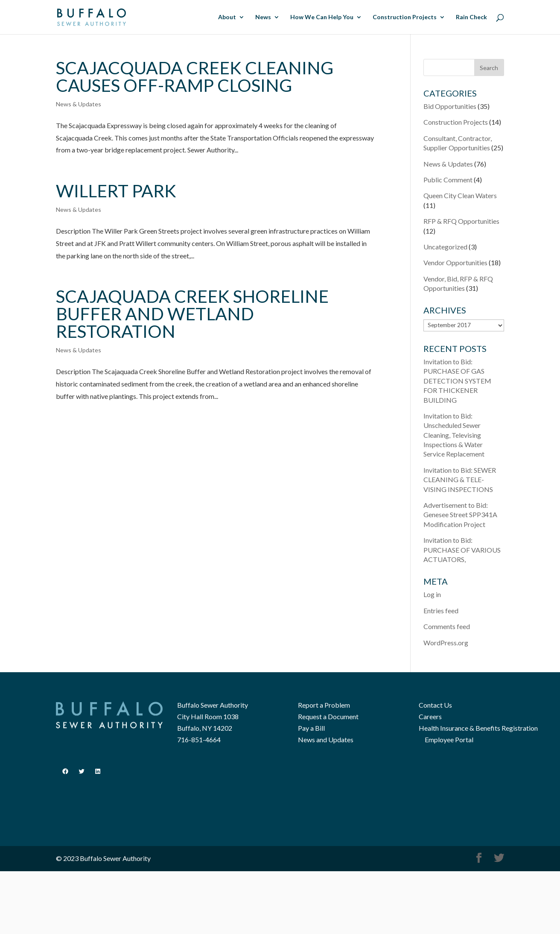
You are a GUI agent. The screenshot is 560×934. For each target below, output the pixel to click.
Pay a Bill (311, 728)
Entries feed (441, 610)
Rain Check (471, 17)
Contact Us (435, 705)
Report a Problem (324, 705)
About (227, 17)
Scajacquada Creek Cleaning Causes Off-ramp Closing (195, 76)
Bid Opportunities (450, 106)
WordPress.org (446, 643)
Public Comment (448, 180)
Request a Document (328, 716)
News (263, 17)
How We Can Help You (322, 17)
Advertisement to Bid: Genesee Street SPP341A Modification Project (460, 515)
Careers (430, 716)
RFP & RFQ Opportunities (461, 221)
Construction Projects (405, 17)
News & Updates (79, 104)
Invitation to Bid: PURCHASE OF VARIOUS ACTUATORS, (462, 550)
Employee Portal (449, 739)
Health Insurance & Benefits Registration (478, 728)
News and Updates (326, 739)
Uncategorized (445, 247)
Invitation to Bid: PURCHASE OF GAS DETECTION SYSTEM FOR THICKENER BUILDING (457, 381)
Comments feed (447, 626)
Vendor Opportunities (455, 262)
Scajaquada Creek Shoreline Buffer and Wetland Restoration (192, 314)
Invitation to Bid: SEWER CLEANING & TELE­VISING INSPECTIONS (460, 480)
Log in (432, 594)
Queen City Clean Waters (460, 195)
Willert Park (116, 191)
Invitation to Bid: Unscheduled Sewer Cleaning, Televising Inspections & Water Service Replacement (454, 435)
